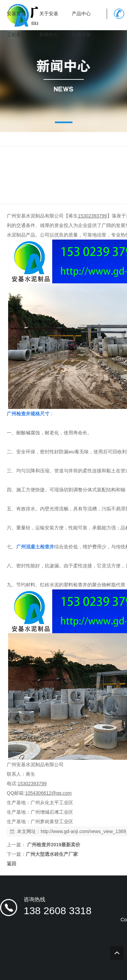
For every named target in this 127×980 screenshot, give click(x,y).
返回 (12, 864)
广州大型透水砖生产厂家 (52, 854)
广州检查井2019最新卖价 (53, 845)
